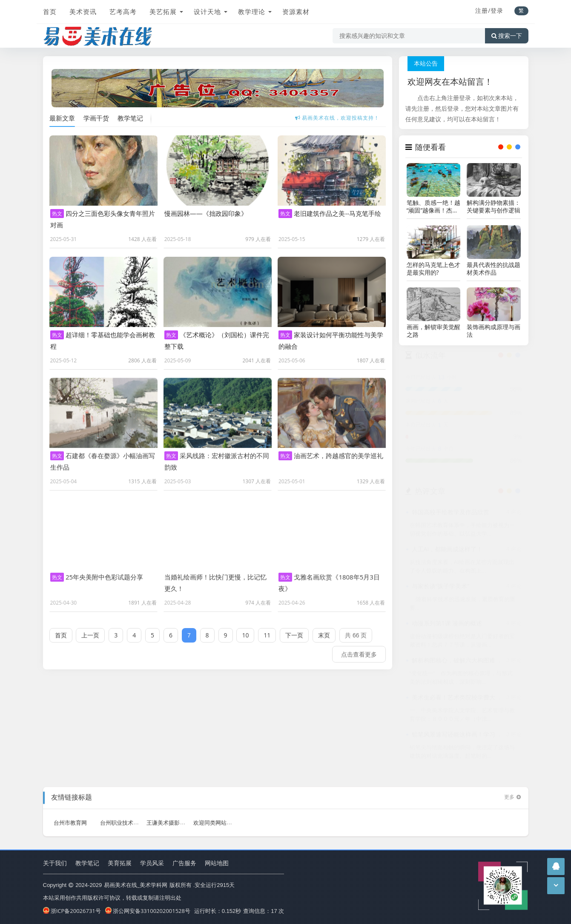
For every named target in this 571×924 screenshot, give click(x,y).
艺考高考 (123, 11)
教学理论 (252, 11)
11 (267, 630)
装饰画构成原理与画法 (494, 331)
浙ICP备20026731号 (72, 911)
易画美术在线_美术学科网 (136, 885)
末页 (324, 630)
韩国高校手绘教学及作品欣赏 (450, 514)
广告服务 (184, 863)
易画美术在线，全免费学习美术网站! (337, 117)
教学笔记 (130, 118)
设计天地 (207, 11)
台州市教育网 (70, 817)
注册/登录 (489, 10)
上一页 (90, 630)
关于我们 (55, 863)
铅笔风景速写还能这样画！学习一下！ (462, 736)
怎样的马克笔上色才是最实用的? (433, 269)
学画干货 (96, 118)
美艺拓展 (163, 11)
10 (245, 630)
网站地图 (217, 863)
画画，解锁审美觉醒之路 (433, 331)
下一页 (294, 630)
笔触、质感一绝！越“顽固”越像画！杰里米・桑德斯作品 (433, 207)
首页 (50, 11)
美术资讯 (83, 11)
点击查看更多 (359, 649)
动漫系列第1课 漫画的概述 (447, 625)
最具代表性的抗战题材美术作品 (494, 269)
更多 (513, 791)
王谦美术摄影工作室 (171, 817)
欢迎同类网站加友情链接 (224, 817)
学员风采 (152, 863)
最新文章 (62, 118)
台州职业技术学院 (122, 817)
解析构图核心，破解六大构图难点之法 (462, 662)
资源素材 (296, 11)
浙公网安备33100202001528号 (148, 911)
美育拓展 (120, 863)
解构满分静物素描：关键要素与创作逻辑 (494, 207)
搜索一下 (507, 36)
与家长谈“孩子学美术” (441, 588)
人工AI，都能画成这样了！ (447, 551)
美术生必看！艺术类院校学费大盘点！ (462, 699)
